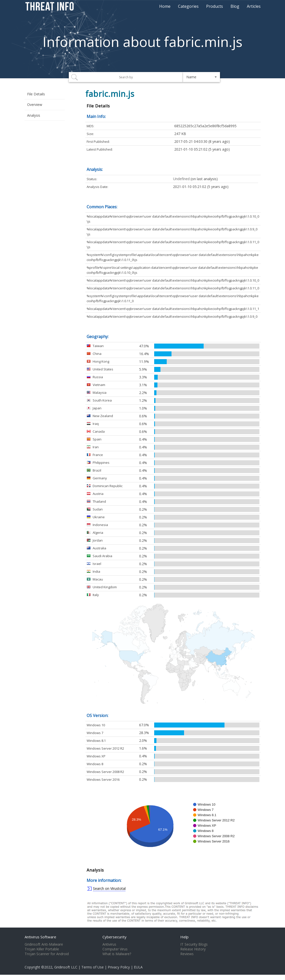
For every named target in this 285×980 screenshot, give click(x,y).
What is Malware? (117, 954)
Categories (188, 6)
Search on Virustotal (109, 889)
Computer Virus (115, 949)
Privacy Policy (119, 967)
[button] (202, 77)
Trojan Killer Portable (42, 949)
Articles (254, 6)
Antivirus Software (40, 937)
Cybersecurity (115, 937)
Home (165, 6)
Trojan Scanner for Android (47, 954)
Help (184, 937)
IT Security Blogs (194, 944)
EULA (138, 967)
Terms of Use (93, 967)
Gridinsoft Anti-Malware (44, 944)
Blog (235, 6)
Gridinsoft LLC (66, 967)
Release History (193, 949)
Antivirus (109, 944)
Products (215, 6)
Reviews (187, 954)
